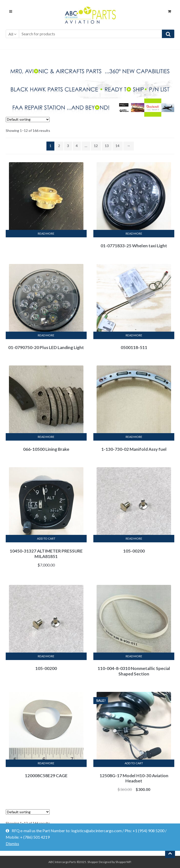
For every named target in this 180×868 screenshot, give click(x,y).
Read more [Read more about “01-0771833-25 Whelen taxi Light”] (134, 233)
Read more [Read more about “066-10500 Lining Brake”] (46, 437)
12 (96, 146)
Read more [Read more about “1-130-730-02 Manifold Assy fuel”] (134, 437)
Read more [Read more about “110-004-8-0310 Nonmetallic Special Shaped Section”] (134, 656)
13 (107, 146)
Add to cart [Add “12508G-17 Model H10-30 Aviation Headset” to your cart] (134, 763)
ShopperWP (123, 862)
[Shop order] (28, 120)
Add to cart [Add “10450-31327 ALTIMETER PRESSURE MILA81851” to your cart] (46, 538)
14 (117, 146)
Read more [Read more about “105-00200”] (134, 538)
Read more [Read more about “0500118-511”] (134, 335)
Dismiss (12, 843)
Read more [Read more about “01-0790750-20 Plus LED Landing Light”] (46, 335)
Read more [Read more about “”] (46, 233)
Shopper (93, 862)
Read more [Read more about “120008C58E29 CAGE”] (46, 763)
